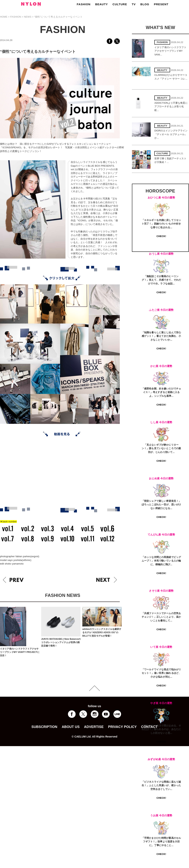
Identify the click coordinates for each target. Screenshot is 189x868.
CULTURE (120, 4)
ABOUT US (71, 727)
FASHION (84, 4)
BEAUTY (102, 4)
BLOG (145, 4)
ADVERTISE (94, 727)
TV (134, 4)
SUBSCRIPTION (44, 727)
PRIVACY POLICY (122, 727)
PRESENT (161, 4)
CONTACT (149, 727)
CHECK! (161, 236)
